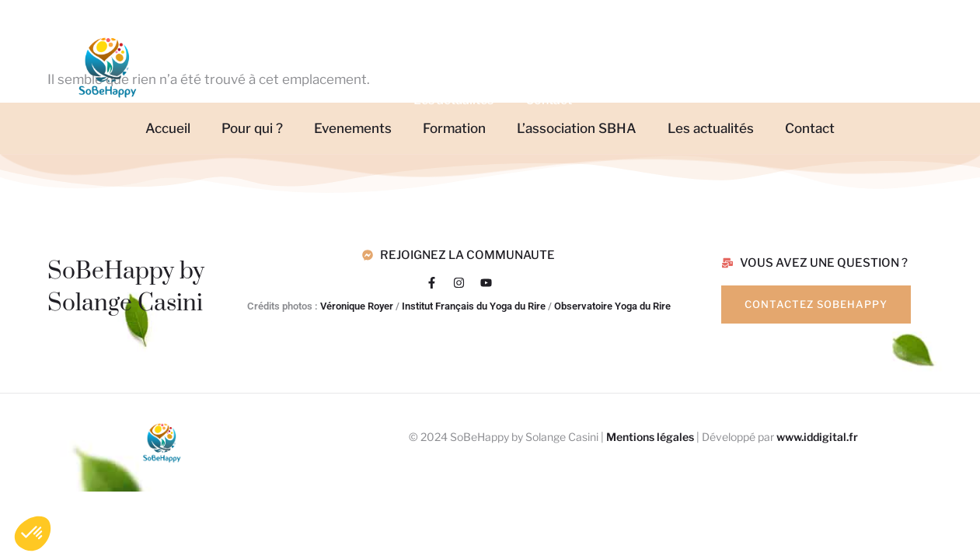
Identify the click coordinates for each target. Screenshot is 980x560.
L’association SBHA (686, 33)
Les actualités (453, 100)
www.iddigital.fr (817, 437)
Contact (549, 100)
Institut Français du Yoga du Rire (474, 306)
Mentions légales (650, 437)
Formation (567, 33)
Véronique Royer (357, 306)
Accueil (252, 33)
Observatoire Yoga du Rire (612, 306)
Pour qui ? (344, 33)
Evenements (459, 33)
